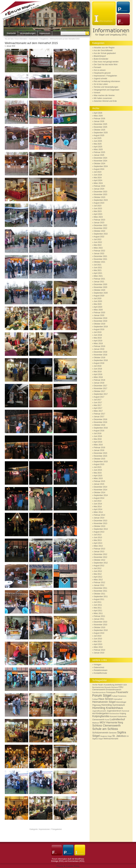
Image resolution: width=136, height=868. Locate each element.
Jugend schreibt (101, 79)
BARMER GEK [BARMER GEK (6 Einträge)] (121, 685)
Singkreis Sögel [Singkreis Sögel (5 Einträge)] (106, 736)
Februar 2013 (100, 549)
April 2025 (98, 147)
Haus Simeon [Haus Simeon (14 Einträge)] (106, 699)
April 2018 (98, 374)
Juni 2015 (98, 470)
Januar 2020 (99, 315)
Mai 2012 (98, 574)
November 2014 (101, 490)
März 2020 (98, 310)
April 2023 (98, 214)
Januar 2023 (99, 223)
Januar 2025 (99, 155)
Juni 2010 (98, 639)
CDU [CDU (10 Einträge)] (121, 687)
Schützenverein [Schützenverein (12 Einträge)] (100, 732)
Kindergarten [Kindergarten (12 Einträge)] (102, 713)
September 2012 (101, 563)
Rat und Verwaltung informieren (107, 81)
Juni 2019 (98, 335)
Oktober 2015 (100, 459)
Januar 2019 (99, 349)
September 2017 (101, 394)
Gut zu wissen (100, 70)
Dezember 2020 (101, 284)
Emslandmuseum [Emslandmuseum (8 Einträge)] (113, 690)
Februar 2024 (100, 186)
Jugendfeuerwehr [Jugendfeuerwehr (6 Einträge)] (99, 711)
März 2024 (98, 183)
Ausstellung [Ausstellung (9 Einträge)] (109, 685)
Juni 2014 (98, 504)
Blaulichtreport (100, 56)
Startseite (11, 33)
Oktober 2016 (100, 425)
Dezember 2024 (101, 158)
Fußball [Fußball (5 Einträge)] (115, 696)
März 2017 (98, 411)
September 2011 (101, 597)
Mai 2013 (98, 540)
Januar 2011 (99, 619)
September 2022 (101, 234)
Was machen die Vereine (104, 95)
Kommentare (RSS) (76, 861)
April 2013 (98, 543)
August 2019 (99, 329)
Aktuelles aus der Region (104, 48)
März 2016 (98, 445)
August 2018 (99, 363)
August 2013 (99, 532)
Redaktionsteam (101, 670)
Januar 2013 (99, 552)
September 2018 (101, 360)
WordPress (79, 859)
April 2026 (98, 113)
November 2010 (101, 625)
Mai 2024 (98, 178)
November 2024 (101, 161)
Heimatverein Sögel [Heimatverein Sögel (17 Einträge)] (104, 702)
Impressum (45, 33)
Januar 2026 (99, 121)
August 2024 (99, 169)
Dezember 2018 (101, 352)
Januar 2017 (99, 417)
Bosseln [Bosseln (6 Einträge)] (108, 687)
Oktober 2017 (100, 391)
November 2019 (101, 321)
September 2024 (101, 166)
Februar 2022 (100, 251)
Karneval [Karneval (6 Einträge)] (125, 711)
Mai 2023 (98, 211)
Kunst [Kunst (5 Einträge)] (107, 720)
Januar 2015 (99, 484)
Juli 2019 (98, 332)
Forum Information (21, 39)
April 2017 (98, 408)
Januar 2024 (99, 189)
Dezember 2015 (101, 453)
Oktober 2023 (100, 197)
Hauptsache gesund (102, 73)
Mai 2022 (98, 245)
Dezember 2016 (101, 419)
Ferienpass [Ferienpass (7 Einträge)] (111, 692)
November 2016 (101, 422)
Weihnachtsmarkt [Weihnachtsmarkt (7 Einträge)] (111, 739)
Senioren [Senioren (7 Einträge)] (113, 733)
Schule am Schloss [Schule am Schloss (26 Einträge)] (105, 729)
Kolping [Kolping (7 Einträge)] (123, 714)
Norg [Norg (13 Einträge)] (120, 723)
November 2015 (101, 456)
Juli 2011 (98, 602)
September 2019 (101, 327)
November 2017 (101, 388)
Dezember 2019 (101, 318)
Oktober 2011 (100, 594)
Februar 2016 (100, 448)
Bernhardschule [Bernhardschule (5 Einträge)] (98, 687)
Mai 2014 (98, 507)
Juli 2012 (98, 568)
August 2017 (99, 397)
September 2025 (101, 133)
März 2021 (98, 276)
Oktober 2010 (100, 627)
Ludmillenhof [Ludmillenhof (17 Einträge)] (117, 719)
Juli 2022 (98, 239)
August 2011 (99, 599)
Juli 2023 (98, 206)
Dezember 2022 (101, 225)
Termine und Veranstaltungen (106, 87)
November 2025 (101, 127)
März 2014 (98, 512)
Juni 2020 (98, 301)
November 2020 (101, 287)
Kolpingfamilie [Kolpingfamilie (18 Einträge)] (101, 716)
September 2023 (101, 200)
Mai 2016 (98, 439)
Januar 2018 (99, 383)
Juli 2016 (98, 433)
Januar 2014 (99, 518)
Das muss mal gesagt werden (106, 62)
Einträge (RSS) (58, 861)
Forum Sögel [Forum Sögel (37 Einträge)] (102, 696)
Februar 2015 (100, 481)
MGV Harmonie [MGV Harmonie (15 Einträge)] (108, 722)
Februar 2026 (100, 119)
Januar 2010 (99, 653)
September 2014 (101, 495)
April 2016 (98, 442)
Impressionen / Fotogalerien (39, 39)
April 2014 (98, 509)
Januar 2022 (99, 254)
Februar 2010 (100, 650)
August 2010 (99, 633)
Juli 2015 (98, 467)
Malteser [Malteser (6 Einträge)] (96, 723)
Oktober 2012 (100, 560)
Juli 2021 (98, 265)
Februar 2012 (100, 582)
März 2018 (98, 377)
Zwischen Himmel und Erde (105, 101)
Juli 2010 (98, 636)
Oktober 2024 (100, 164)
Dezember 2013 (101, 521)
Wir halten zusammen (103, 98)
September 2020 (101, 293)
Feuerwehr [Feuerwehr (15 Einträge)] (122, 692)
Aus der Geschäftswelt (103, 50)
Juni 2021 (98, 268)
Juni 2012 (98, 571)
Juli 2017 (98, 400)
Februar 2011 (100, 616)
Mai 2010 (98, 642)
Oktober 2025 (100, 130)
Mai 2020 (98, 304)
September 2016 (101, 428)
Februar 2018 (100, 380)
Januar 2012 (99, 585)
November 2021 (101, 259)
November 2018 (101, 355)
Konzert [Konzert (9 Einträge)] (113, 716)
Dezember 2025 (101, 124)
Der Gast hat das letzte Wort (106, 65)
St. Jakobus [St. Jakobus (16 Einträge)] (119, 736)
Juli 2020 (98, 298)
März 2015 (98, 478)
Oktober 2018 (100, 358)
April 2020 (98, 307)
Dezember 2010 (101, 622)
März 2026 (98, 116)
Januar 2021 (99, 282)
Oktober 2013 (100, 526)
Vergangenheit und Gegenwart (107, 90)
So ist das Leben (101, 84)
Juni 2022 (98, 242)
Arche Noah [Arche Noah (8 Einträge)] (98, 685)
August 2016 (99, 431)
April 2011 (98, 611)
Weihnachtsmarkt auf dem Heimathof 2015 (31, 43)
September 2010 (101, 630)
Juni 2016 (98, 436)
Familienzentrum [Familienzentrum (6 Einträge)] (99, 692)
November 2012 (101, 557)
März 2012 (98, 580)
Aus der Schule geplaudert (105, 53)
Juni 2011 (98, 605)
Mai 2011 (98, 608)
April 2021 (98, 273)
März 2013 (98, 546)
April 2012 (98, 577)
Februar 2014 (100, 515)
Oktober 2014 (100, 492)
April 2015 (98, 476)
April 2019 (98, 341)
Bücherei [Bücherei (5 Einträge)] (115, 687)
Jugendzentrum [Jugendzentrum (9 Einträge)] (114, 711)
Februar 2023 (100, 220)
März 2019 (98, 343)
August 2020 (99, 296)
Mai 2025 (98, 144)
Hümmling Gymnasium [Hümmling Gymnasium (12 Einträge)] (113, 705)
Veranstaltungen (28, 33)
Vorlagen (98, 665)
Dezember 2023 (101, 192)
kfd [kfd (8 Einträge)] (94, 713)
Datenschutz (99, 667)
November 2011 (101, 591)
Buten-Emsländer (101, 59)
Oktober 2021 (100, 262)
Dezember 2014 (101, 487)
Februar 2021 (100, 279)
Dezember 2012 (101, 554)
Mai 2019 (98, 338)
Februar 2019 (100, 346)
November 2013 (101, 523)
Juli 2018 (98, 366)
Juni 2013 (98, 537)
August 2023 (99, 203)
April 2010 (98, 644)
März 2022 (98, 248)
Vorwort (97, 93)
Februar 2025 (100, 152)
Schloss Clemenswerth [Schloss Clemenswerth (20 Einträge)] (107, 726)
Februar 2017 (100, 414)
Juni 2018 (98, 369)
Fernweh (98, 67)
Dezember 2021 (101, 256)
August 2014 (99, 498)
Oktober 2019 (100, 324)
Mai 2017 (98, 405)
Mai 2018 (98, 372)
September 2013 (101, 529)
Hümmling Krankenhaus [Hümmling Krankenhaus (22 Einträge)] (108, 708)
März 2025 (98, 149)
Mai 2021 (98, 270)
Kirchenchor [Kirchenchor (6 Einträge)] (114, 713)
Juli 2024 (98, 172)
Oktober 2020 (100, 290)
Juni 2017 (98, 403)
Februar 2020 (100, 313)
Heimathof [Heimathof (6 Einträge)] (118, 699)
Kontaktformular (101, 673)
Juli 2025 (98, 138)
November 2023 (101, 194)
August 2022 (99, 237)
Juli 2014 (98, 501)
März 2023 (98, 217)
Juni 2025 (98, 141)
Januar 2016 (99, 450)
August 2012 (99, 566)
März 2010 (98, 647)
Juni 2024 (98, 175)
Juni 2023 (98, 209)
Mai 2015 (98, 473)
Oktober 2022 (100, 231)
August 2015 (99, 464)
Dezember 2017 (101, 386)
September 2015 (101, 462)
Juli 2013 (98, 535)
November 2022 (101, 228)
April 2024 (98, 180)
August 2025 (99, 135)
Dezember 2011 (101, 588)
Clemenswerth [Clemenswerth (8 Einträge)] (99, 690)
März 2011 (98, 613)
